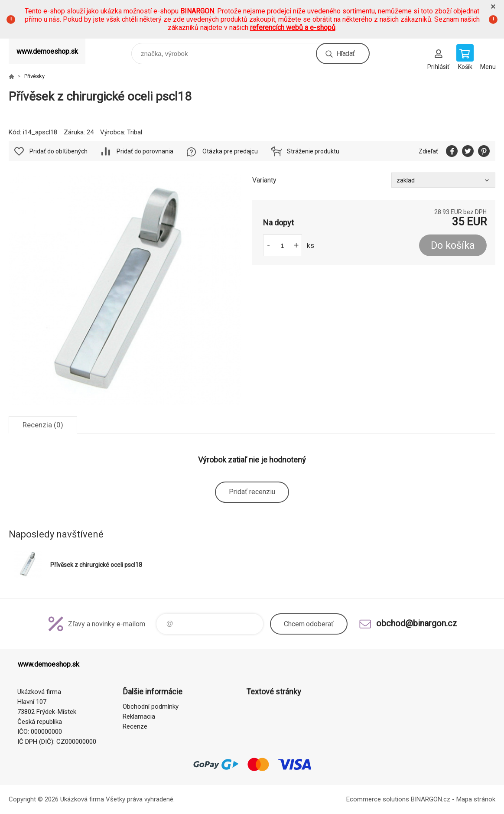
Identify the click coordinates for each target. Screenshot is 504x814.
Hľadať (345, 54)
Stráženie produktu (313, 151)
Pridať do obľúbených (59, 151)
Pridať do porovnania (145, 151)
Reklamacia (139, 716)
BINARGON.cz (431, 799)
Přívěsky (34, 76)
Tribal (135, 132)
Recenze (135, 726)
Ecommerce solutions (378, 799)
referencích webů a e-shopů (293, 28)
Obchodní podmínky (151, 707)
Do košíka (453, 246)
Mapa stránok (476, 799)
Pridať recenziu (252, 492)
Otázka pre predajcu (230, 151)
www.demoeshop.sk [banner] (47, 51)
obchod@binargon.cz (417, 623)
